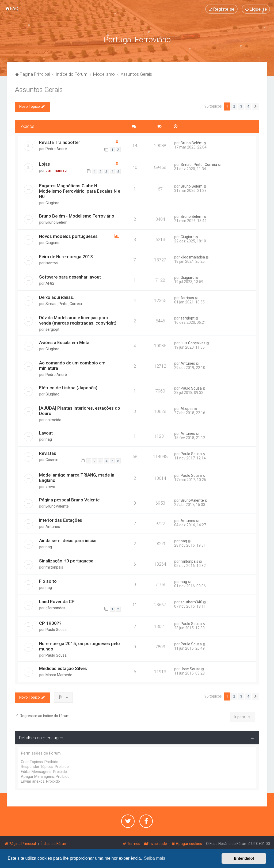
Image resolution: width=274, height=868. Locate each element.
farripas (187, 298)
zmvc (50, 487)
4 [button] (248, 106)
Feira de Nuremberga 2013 (66, 256)
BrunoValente (57, 506)
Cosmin (52, 459)
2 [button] (234, 106)
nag (49, 439)
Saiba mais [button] (155, 858)
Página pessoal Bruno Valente (69, 500)
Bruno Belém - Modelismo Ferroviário (77, 216)
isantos (52, 263)
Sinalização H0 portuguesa (66, 561)
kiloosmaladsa (193, 257)
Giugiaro (52, 203)
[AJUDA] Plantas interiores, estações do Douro (80, 410)
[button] (256, 106)
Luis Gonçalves (193, 343)
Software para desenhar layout (70, 277)
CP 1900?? (50, 623)
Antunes (188, 363)
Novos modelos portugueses (68, 236)
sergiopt (52, 329)
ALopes (187, 408)
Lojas (45, 164)
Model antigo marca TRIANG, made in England (77, 478)
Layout (46, 433)
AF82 (50, 283)
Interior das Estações (61, 520)
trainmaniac (56, 170)
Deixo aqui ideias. (57, 297)
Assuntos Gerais (39, 90)
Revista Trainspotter (60, 142)
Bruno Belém (192, 143)
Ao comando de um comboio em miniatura (72, 365)
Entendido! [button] (244, 858)
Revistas (48, 453)
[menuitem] (12, 9)
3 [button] (241, 106)
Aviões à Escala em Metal (65, 342)
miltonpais (54, 567)
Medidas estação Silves (63, 668)
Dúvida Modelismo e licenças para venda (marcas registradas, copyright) (78, 320)
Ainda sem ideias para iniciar (68, 540)
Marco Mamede (59, 675)
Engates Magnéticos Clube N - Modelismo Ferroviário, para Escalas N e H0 (80, 191)
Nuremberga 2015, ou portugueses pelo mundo (79, 646)
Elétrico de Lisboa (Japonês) (68, 387)
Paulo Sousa (191, 388)
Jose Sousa (191, 669)
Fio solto (48, 581)
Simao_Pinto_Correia (199, 164)
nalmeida (53, 420)
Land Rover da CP (57, 601)
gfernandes (55, 608)
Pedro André (56, 149)
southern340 (191, 602)
